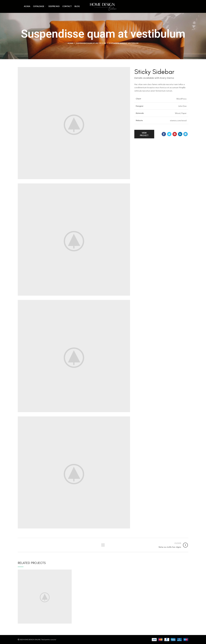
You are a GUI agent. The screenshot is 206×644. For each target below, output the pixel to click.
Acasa (71, 43)
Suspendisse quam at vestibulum (91, 43)
